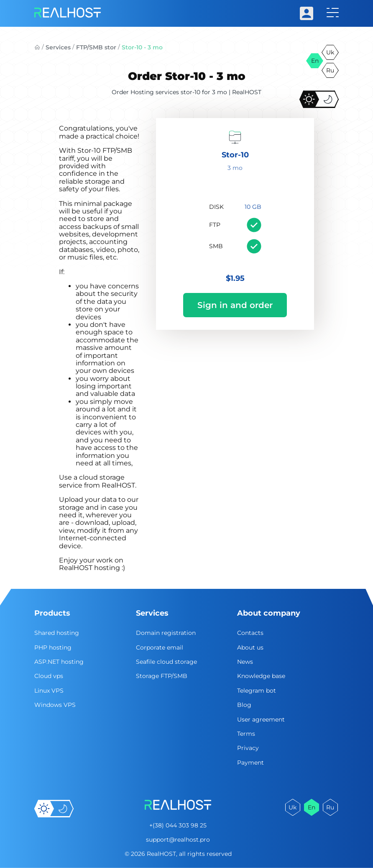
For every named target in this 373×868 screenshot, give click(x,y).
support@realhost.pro (178, 840)
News (245, 662)
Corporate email (160, 647)
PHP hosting (53, 647)
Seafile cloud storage (166, 662)
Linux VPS (49, 691)
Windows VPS (55, 705)
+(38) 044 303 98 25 (178, 825)
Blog (244, 705)
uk (330, 52)
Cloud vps (49, 676)
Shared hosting (57, 633)
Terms (246, 734)
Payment (250, 763)
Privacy (248, 748)
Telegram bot (257, 691)
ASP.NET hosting (59, 662)
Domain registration (166, 633)
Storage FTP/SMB (162, 676)
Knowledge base (261, 676)
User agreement (261, 719)
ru (330, 70)
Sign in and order (235, 305)
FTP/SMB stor (96, 47)
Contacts (250, 633)
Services (58, 47)
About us (250, 647)
